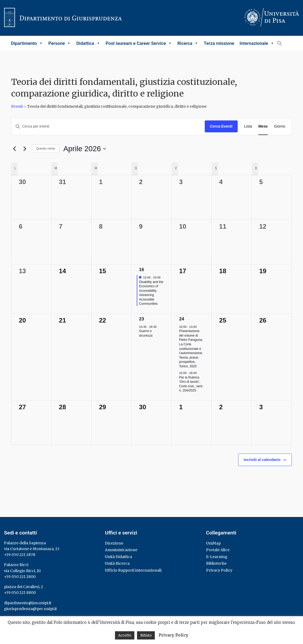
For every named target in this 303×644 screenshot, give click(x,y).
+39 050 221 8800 (20, 593)
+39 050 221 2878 (20, 555)
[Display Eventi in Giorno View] (280, 126)
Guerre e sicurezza (146, 333)
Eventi (17, 106)
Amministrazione (121, 550)
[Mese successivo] (25, 149)
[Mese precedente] (14, 149)
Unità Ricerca (117, 563)
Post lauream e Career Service (139, 43)
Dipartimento (27, 43)
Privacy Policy (219, 570)
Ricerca (188, 43)
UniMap (213, 543)
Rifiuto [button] (146, 635)
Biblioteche (216, 563)
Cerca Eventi (221, 126)
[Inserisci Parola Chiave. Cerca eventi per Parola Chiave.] (108, 126)
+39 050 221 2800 (20, 577)
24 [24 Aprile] (182, 319)
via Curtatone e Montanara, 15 (32, 549)
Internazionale (257, 43)
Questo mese (46, 149)
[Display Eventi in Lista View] (248, 126)
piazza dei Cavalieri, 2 (24, 587)
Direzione (114, 543)
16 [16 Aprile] (142, 270)
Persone (60, 43)
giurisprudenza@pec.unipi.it (30, 609)
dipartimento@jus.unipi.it (28, 603)
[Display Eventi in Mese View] (263, 126)
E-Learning (217, 557)
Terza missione (219, 43)
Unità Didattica (118, 557)
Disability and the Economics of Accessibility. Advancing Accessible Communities (151, 293)
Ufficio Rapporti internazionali (133, 570)
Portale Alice (218, 550)
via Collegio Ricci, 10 (22, 571)
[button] (280, 43)
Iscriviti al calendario (262, 460)
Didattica (88, 43)
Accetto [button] (125, 635)
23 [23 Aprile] (142, 319)
